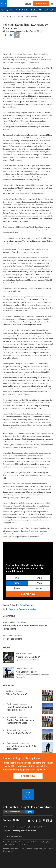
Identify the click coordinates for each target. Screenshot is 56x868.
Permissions (40, 827)
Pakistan (30, 605)
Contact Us (8, 827)
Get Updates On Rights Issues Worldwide (28, 807)
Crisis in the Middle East (19, 10)
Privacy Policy (29, 827)
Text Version (32, 830)
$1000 (17, 588)
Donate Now (41, 4)
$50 (17, 578)
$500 (39, 583)
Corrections (17, 827)
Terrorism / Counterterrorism (23, 609)
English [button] (28, 4)
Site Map (7, 830)
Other (39, 588)
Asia (22, 605)
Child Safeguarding (19, 830)
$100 (39, 578)
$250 (17, 583)
